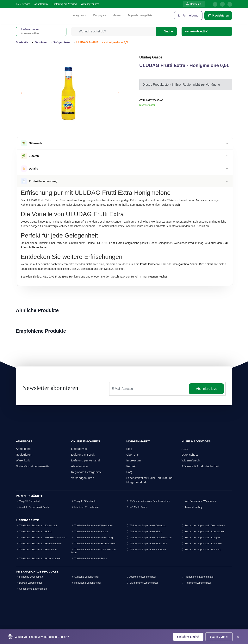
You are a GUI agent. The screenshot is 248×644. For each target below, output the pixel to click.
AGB (185, 449)
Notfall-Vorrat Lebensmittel (33, 466)
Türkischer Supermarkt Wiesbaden (92, 525)
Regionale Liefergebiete (140, 15)
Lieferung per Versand (65, 4)
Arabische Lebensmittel (141, 577)
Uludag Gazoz (151, 57)
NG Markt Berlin (137, 507)
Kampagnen (99, 15)
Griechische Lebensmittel (32, 589)
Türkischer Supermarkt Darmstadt (36, 525)
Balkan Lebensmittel (29, 583)
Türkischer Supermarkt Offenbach (147, 525)
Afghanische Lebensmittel (198, 577)
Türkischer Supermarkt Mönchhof (147, 543)
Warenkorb (23, 460)
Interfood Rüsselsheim (85, 507)
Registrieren (218, 15)
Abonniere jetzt (206, 389)
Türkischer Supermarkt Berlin (89, 558)
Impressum (133, 460)
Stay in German (219, 637)
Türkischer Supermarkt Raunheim (202, 543)
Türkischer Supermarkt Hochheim (36, 550)
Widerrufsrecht (191, 460)
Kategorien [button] (79, 15)
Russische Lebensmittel (86, 583)
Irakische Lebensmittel (30, 577)
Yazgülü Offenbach (83, 501)
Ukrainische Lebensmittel (142, 583)
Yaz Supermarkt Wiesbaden (199, 501)
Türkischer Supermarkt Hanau (90, 531)
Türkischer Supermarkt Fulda (34, 531)
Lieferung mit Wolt (83, 455)
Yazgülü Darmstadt (28, 501)
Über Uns (132, 455)
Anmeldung (23, 449)
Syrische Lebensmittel (85, 577)
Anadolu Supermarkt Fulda (32, 507)
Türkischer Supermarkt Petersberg (92, 537)
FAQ (129, 472)
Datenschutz (190, 455)
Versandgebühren (90, 4)
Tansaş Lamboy (192, 507)
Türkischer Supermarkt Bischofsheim (93, 543)
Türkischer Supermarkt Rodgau (201, 537)
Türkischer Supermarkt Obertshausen (149, 537)
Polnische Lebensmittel (196, 583)
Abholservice (41, 4)
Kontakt (131, 466)
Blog (129, 449)
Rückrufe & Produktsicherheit (200, 466)
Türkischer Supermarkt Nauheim (146, 550)
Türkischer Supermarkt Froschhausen (39, 558)
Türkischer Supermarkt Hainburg (201, 550)
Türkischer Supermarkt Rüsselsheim (203, 531)
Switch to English (188, 637)
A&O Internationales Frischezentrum (148, 501)
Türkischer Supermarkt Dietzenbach (203, 525)
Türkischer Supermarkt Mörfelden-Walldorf (41, 537)
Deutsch (192, 4)
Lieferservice (23, 4)
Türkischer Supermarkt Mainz (144, 531)
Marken (117, 15)
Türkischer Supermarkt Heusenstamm (39, 543)
